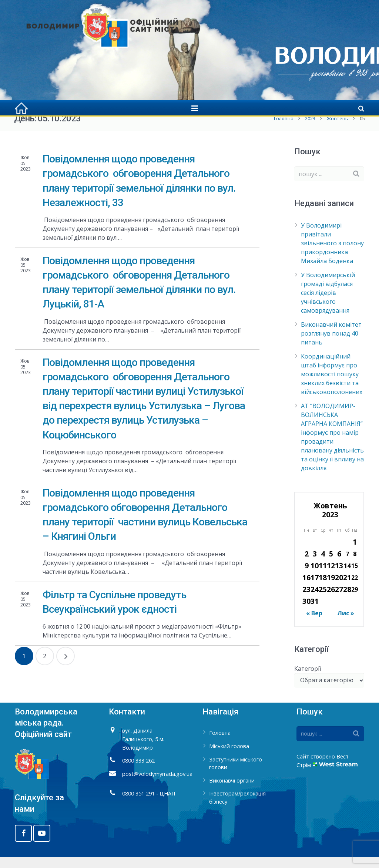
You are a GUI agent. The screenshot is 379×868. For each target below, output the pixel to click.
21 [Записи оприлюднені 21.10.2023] (347, 588)
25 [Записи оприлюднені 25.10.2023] (323, 600)
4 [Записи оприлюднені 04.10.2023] (323, 565)
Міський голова (229, 757)
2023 (309, 129)
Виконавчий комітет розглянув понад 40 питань (331, 344)
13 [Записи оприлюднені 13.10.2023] (339, 577)
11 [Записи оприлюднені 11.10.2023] (323, 577)
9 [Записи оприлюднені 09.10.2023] (307, 577)
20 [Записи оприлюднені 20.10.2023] (339, 588)
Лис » (346, 624)
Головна (283, 129)
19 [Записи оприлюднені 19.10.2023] (331, 588)
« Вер (314, 624)
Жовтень (337, 129)
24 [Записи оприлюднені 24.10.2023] (315, 600)
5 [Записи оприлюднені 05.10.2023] (331, 565)
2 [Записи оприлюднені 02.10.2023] (307, 565)
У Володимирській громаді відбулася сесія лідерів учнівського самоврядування (328, 304)
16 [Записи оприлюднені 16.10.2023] (306, 588)
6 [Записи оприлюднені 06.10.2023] (339, 565)
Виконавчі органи (232, 792)
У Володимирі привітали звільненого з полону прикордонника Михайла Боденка (332, 254)
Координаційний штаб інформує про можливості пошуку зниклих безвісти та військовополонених (332, 385)
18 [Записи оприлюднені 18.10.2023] (323, 588)
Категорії (308, 679)
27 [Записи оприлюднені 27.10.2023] (339, 600)
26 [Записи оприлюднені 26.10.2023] (331, 600)
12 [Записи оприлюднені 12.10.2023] (331, 577)
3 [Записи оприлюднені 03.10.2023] (315, 565)
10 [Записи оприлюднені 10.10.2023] (315, 577)
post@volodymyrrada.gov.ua (157, 785)
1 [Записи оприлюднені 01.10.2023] (355, 553)
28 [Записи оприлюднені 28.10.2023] (347, 600)
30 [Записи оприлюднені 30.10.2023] (306, 612)
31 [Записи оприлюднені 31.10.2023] (315, 612)
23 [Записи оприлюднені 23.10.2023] (306, 600)
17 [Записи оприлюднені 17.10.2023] (315, 588)
